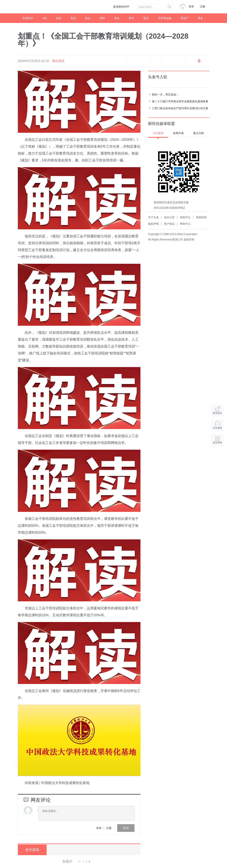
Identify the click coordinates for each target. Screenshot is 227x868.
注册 (202, 7)
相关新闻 (32, 850)
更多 (200, 18)
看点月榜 (198, 133)
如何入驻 (169, 217)
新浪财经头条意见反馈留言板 (171, 202)
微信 (168, 61)
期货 (131, 18)
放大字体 (144, 61)
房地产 (184, 18)
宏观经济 (28, 18)
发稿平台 (185, 217)
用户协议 (169, 224)
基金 (88, 18)
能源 (146, 18)
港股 (59, 18)
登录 (99, 828)
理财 (102, 18)
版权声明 (153, 224)
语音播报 (121, 61)
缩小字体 (133, 61)
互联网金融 (165, 18)
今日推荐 (158, 133)
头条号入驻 (158, 77)
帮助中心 (185, 224)
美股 (73, 18)
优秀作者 (178, 133)
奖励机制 (201, 217)
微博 (156, 61)
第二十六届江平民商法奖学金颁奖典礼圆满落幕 (180, 101)
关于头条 (153, 217)
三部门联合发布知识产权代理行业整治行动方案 (180, 108)
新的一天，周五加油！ (165, 94)
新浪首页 (217, 410)
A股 (45, 18)
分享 (179, 61)
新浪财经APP (121, 7)
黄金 (117, 18)
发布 (126, 828)
